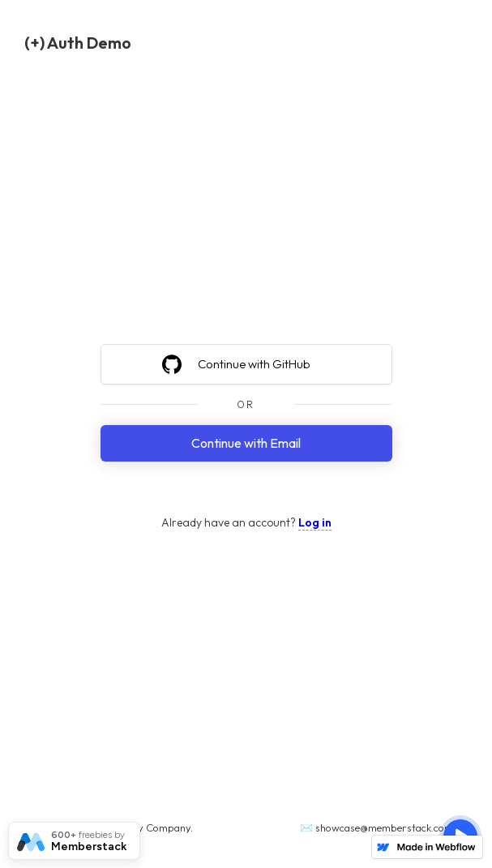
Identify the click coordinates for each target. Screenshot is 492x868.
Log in (315, 522)
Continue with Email (246, 443)
